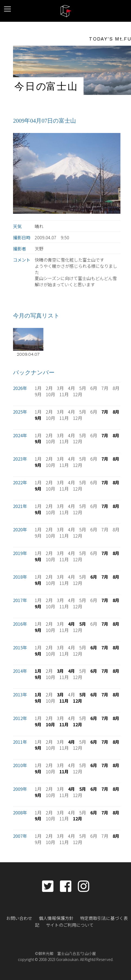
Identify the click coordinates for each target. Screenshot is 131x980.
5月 (83, 624)
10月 (50, 724)
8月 (116, 412)
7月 (105, 412)
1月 (38, 671)
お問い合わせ (19, 918)
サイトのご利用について (70, 925)
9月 (38, 418)
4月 (71, 624)
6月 (94, 577)
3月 (60, 671)
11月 (64, 701)
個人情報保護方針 (56, 918)
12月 (78, 701)
